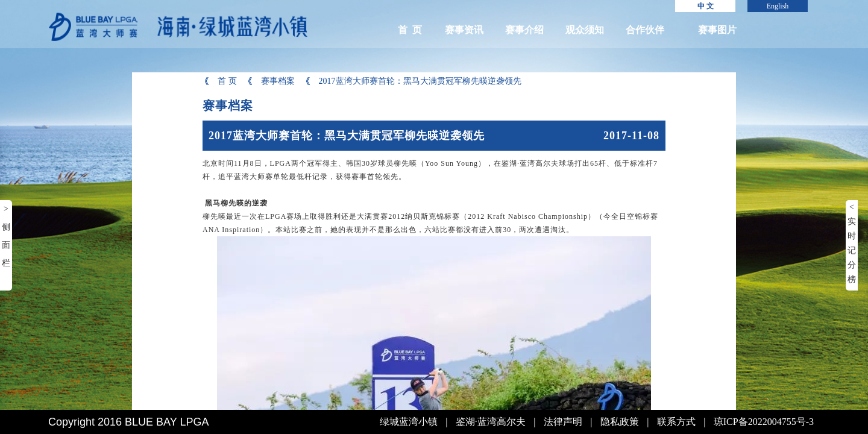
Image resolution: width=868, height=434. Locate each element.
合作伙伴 (645, 30)
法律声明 (563, 422)
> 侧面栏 (6, 236)
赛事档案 (270, 81)
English (778, 6)
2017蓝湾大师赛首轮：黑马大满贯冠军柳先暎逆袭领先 (413, 81)
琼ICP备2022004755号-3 (764, 422)
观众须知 (585, 30)
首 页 (410, 30)
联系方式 (676, 422)
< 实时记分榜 (852, 243)
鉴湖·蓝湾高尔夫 (491, 422)
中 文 (706, 6)
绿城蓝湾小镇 (409, 422)
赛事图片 (717, 30)
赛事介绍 (524, 30)
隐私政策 (620, 422)
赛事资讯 (464, 30)
